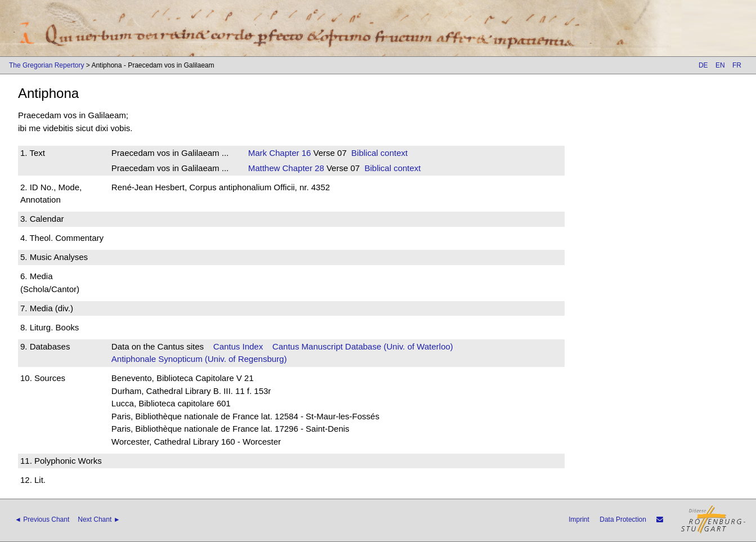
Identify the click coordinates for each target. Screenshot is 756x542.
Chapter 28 (302, 168)
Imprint (579, 519)
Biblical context (379, 153)
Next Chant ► (99, 519)
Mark (258, 153)
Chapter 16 (289, 153)
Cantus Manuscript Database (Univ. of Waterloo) (363, 346)
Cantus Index (238, 346)
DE (703, 65)
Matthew (264, 168)
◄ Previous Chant (42, 519)
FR (737, 65)
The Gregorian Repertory (46, 65)
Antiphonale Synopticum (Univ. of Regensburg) (199, 359)
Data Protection (623, 519)
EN (720, 65)
